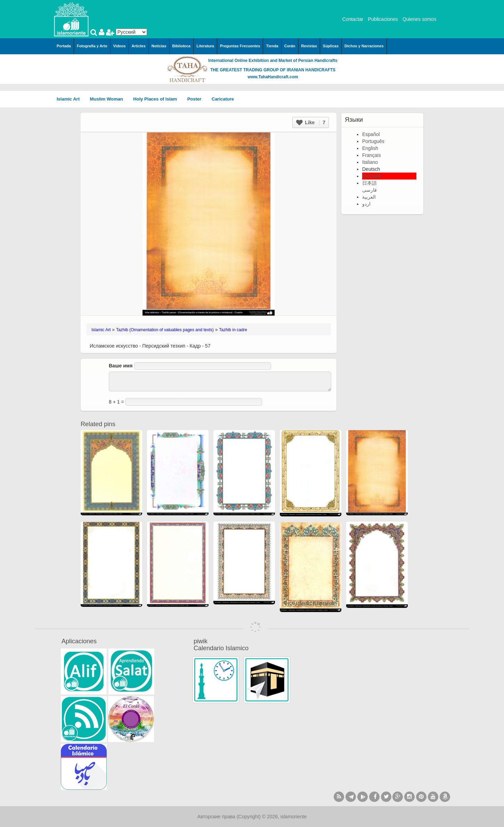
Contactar (353, 19)
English (370, 148)
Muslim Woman (109, 99)
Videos (120, 46)
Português (373, 141)
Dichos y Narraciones (364, 46)
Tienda (272, 46)
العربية (369, 197)
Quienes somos (419, 19)
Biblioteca (182, 46)
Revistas (309, 46)
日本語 (369, 183)
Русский (371, 176)
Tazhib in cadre (233, 330)
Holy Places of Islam (157, 99)
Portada (64, 46)
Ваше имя (121, 366)
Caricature (223, 99)
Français (372, 155)
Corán (290, 46)
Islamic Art (71, 99)
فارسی (369, 190)
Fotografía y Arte (92, 46)
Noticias (159, 46)
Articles (138, 46)
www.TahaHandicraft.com (273, 77)
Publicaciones (383, 19)
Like (311, 122)
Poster (197, 99)
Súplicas (331, 46)
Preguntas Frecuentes (240, 46)
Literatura (205, 46)
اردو (366, 204)
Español (371, 134)
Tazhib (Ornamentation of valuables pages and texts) (165, 330)
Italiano (370, 162)
